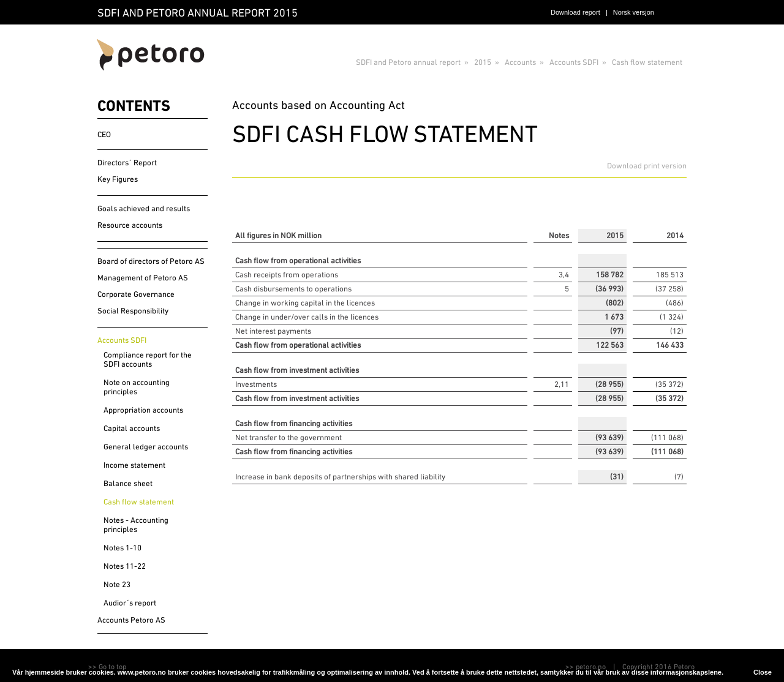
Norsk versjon (634, 12)
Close (763, 672)
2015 (483, 62)
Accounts (520, 62)
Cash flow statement (647, 62)
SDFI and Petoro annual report (408, 62)
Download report (575, 12)
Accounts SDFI (574, 62)
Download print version (647, 166)
